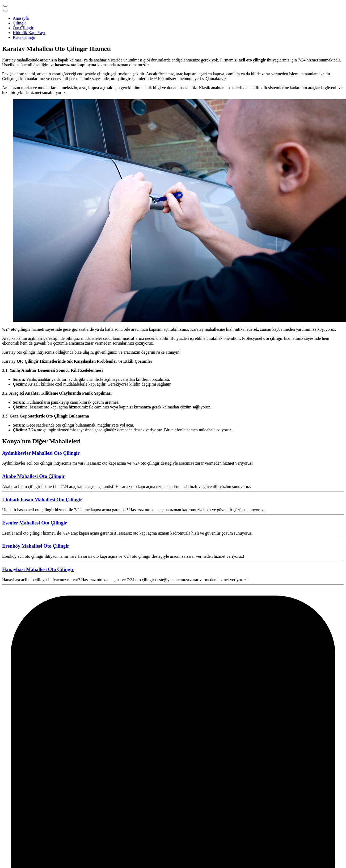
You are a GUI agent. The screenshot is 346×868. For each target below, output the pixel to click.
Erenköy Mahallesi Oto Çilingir (36, 546)
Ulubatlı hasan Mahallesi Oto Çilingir (42, 500)
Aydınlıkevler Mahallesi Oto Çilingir (41, 453)
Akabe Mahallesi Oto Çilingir (33, 476)
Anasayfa (21, 18)
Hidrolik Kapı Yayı (29, 33)
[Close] (5, 11)
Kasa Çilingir (24, 37)
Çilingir (19, 23)
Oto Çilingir (23, 28)
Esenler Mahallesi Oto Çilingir (35, 523)
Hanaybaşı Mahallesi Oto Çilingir (38, 569)
